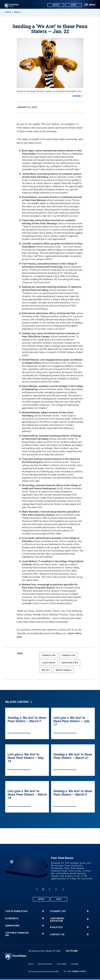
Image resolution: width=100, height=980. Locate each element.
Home (8, 12)
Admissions (12, 926)
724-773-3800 (72, 951)
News (17, 12)
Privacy (31, 964)
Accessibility (62, 964)
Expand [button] (77, 96)
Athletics (56, 927)
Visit (73, 5)
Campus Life (49, 655)
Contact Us (57, 935)
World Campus (63, 670)
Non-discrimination (45, 964)
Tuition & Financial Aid (17, 934)
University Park (70, 663)
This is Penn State (16, 911)
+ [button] (43, 911)
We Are (46, 670)
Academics (12, 918)
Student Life (58, 911)
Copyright (75, 964)
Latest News (49, 663)
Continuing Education (57, 920)
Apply (55, 5)
